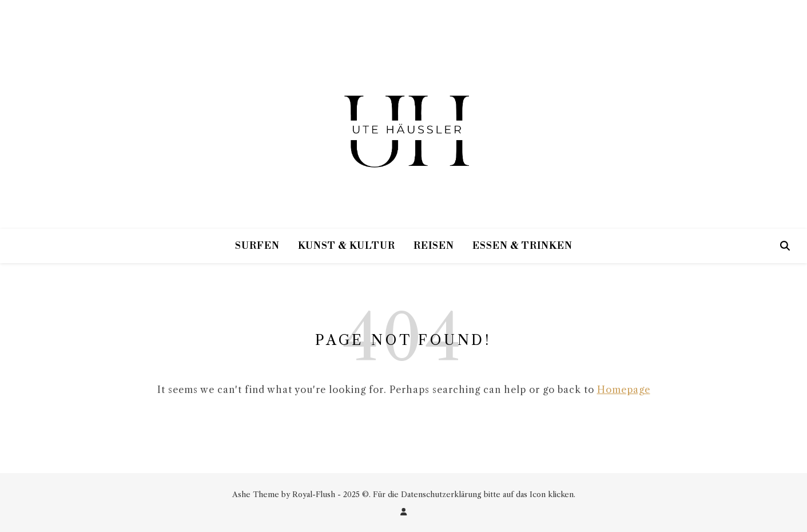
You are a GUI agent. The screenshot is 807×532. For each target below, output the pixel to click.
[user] (403, 511)
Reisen (434, 246)
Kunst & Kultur (347, 246)
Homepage (624, 390)
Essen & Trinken (522, 246)
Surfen (257, 246)
